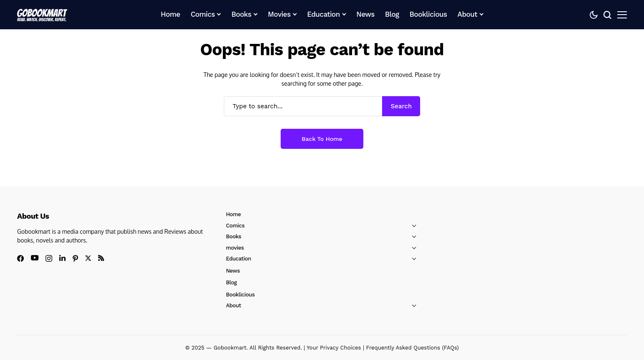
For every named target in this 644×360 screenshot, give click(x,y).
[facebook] (20, 258)
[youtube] (35, 258)
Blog (231, 282)
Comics (235, 226)
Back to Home (322, 139)
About (233, 305)
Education (238, 259)
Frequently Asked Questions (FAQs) (412, 348)
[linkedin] (62, 258)
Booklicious (240, 295)
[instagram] (49, 258)
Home (233, 214)
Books (234, 236)
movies (235, 248)
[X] (88, 258)
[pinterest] (75, 258)
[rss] (101, 258)
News (233, 271)
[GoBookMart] (42, 15)
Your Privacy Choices (334, 348)
